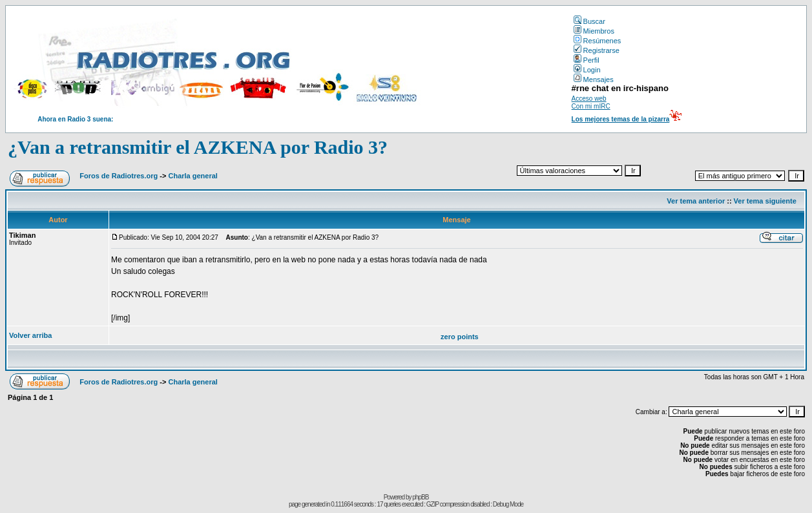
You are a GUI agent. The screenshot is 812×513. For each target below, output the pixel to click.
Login (587, 70)
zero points (460, 337)
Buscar (589, 21)
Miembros (594, 31)
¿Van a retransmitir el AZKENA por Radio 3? (198, 147)
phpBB (420, 497)
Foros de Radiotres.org (119, 176)
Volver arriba (30, 335)
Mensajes (594, 79)
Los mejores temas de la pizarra (621, 119)
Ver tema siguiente (765, 201)
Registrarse (597, 50)
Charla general (193, 176)
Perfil (587, 60)
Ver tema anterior (696, 201)
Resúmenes (598, 41)
